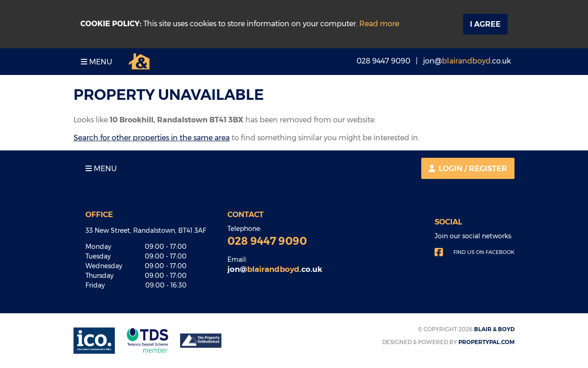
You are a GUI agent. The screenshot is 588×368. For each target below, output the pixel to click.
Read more (379, 24)
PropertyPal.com (486, 342)
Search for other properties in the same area (152, 138)
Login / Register (468, 169)
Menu (96, 62)
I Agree (485, 24)
